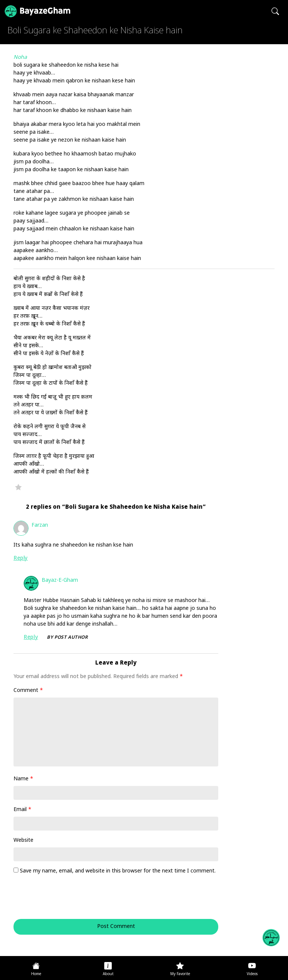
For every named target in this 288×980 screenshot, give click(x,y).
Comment (28, 691)
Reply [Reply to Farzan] (21, 558)
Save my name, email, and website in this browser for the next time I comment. (118, 871)
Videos (252, 974)
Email (22, 810)
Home (36, 974)
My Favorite (180, 974)
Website (23, 840)
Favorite (18, 487)
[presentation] (64, 901)
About (108, 974)
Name (23, 779)
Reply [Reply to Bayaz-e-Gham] (31, 637)
